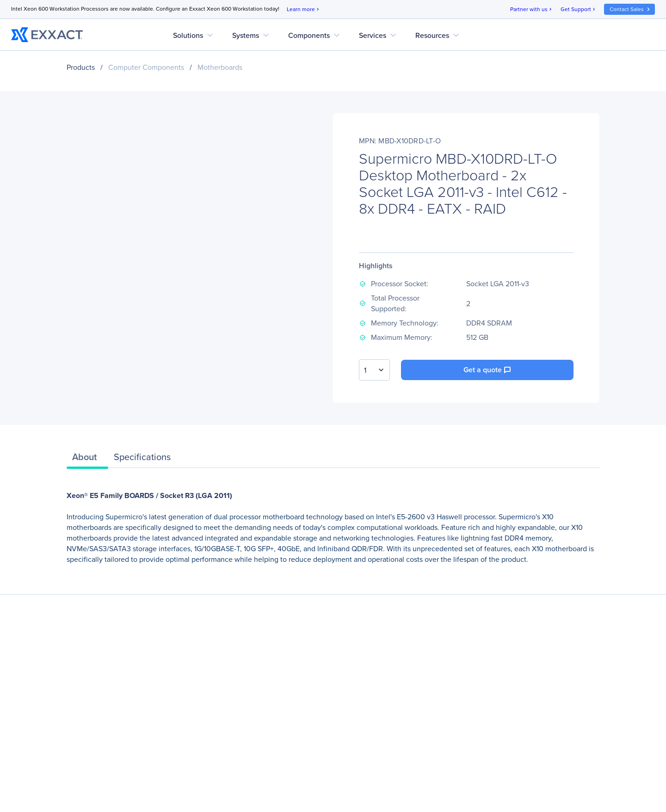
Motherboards (220, 67)
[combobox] (374, 370)
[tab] (87, 459)
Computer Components (146, 67)
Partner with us (532, 9)
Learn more (304, 9)
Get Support (579, 9)
